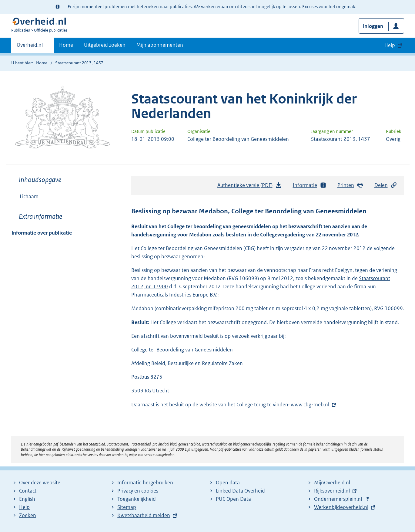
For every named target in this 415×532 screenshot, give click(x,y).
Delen (386, 185)
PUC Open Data (233, 499)
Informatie (310, 185)
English (27, 499)
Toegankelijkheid (137, 499)
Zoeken (28, 515)
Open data (228, 483)
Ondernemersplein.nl (338, 499)
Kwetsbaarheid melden (144, 515)
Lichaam (29, 196)
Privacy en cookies (138, 491)
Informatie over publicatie (42, 233)
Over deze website (40, 483)
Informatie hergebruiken (145, 483)
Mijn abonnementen (160, 45)
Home (66, 45)
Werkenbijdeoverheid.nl (341, 507)
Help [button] (390, 45)
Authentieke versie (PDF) (250, 187)
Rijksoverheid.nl (332, 491)
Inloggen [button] (373, 26)
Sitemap (127, 507)
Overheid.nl (30, 47)
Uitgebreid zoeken (105, 45)
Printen (351, 185)
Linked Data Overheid (240, 491)
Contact (28, 491)
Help (24, 507)
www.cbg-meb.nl (310, 405)
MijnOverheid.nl (332, 483)
